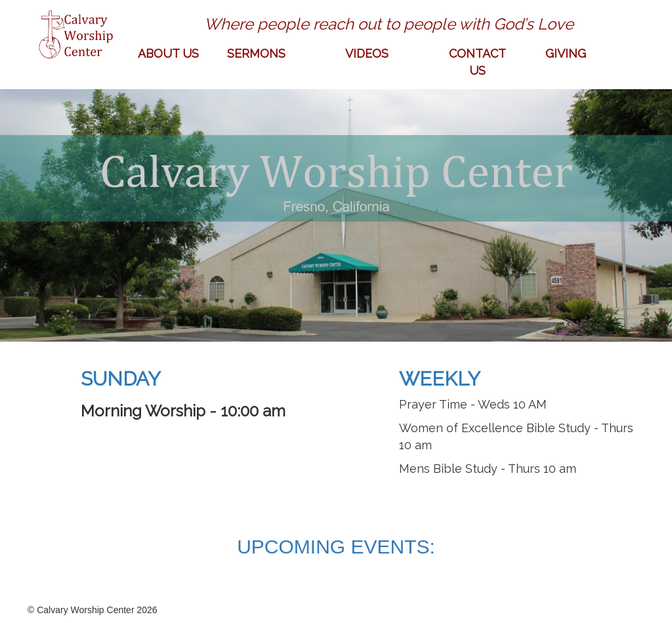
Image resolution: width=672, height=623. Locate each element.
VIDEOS (367, 53)
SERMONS (256, 53)
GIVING (566, 53)
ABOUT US (168, 53)
